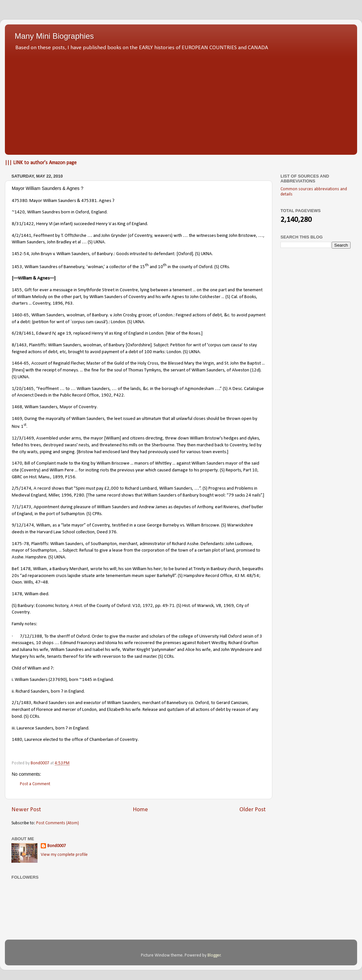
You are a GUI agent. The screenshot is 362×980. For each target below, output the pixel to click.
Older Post (253, 810)
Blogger (214, 955)
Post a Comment (35, 784)
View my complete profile (64, 855)
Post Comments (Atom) (58, 823)
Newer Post (26, 810)
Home (140, 810)
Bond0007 (57, 846)
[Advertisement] (181, 101)
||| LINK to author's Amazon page (41, 163)
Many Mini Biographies (54, 36)
